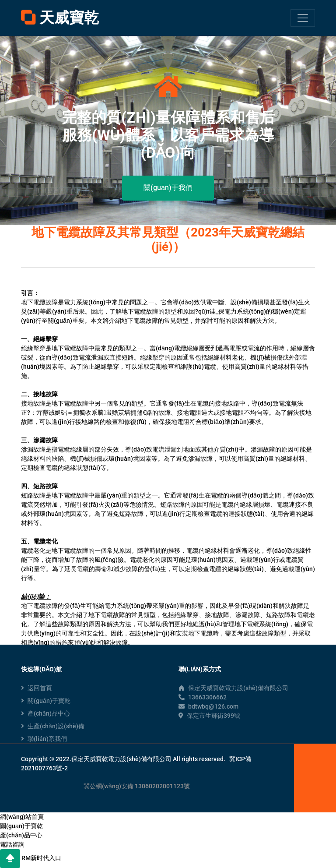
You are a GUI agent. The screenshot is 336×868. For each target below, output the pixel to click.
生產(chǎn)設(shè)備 (53, 726)
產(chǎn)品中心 (45, 713)
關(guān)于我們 (168, 188)
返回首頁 (37, 688)
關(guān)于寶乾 (46, 701)
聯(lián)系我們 (44, 739)
